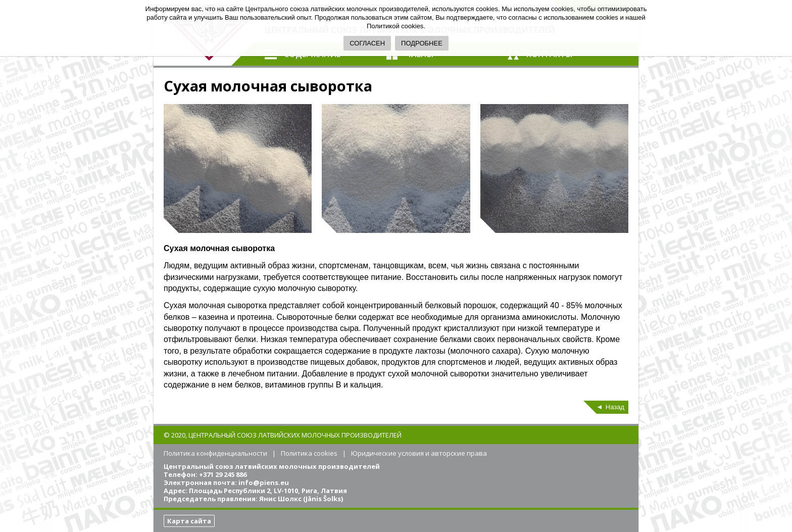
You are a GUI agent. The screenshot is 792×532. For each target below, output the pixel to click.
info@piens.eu (264, 482)
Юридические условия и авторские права (419, 453)
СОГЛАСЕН (367, 43)
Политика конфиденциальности (215, 453)
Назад (615, 407)
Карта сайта (189, 521)
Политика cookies (309, 453)
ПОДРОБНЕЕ (422, 43)
